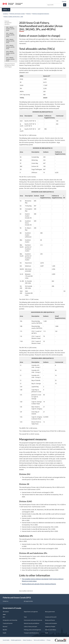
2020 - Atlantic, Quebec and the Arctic (10, 41)
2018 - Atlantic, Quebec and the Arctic (10, 53)
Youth (47, 633)
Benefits (5, 630)
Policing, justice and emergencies (32, 630)
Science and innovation (51, 623)
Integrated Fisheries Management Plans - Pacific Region (10, 65)
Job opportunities (28, 601)
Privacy (49, 640)
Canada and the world (51, 617)
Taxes (25, 617)
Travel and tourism (8, 623)
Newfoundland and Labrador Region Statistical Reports (39, 584)
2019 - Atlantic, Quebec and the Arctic (10, 47)
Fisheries (29, 14)
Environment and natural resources (33, 620)
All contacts (6, 612)
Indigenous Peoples (50, 627)
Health (5, 633)
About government (50, 612)
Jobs (4, 617)
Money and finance (50, 620)
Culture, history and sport (30, 627)
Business (5, 627)
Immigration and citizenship (10, 620)
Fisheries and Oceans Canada (17, 14)
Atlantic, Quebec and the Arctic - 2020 (13, 17)
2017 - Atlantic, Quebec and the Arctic (10, 59)
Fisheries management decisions (41, 14)
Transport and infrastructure (31, 633)
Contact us (6, 601)
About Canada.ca (27, 640)
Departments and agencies (31, 612)
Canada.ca (6, 14)
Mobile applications (16, 640)
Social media (6, 640)
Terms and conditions (39, 640)
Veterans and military (51, 630)
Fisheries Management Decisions (8, 23)
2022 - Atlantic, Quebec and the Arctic (10, 29)
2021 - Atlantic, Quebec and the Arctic (10, 35)
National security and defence (32, 623)
